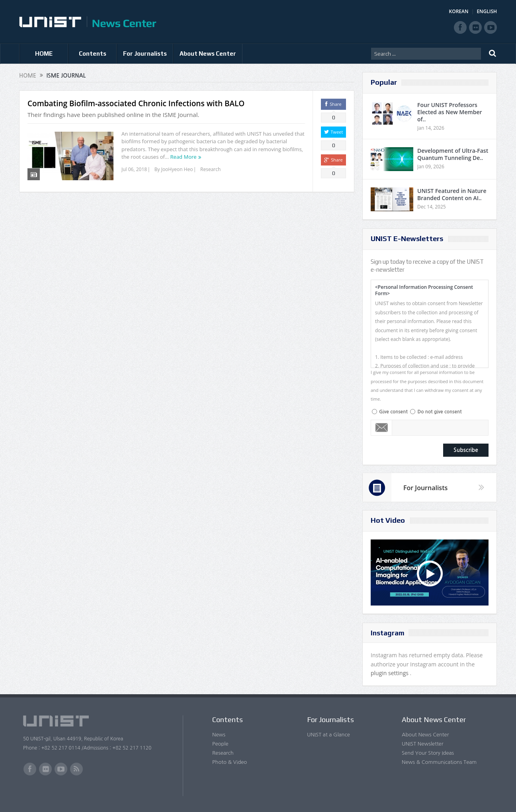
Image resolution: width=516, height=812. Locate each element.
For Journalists (145, 54)
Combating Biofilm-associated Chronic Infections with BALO (136, 103)
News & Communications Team (439, 762)
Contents (93, 54)
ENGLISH (487, 11)
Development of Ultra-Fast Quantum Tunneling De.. (453, 154)
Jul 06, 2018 (134, 169)
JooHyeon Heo (177, 169)
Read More (184, 157)
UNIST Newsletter (422, 744)
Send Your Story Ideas (428, 753)
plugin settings (390, 673)
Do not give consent (439, 412)
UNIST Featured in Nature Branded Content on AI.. (452, 194)
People (220, 744)
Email (382, 428)
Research (210, 169)
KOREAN (459, 11)
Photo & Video (230, 762)
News (219, 735)
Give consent (393, 412)
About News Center (208, 54)
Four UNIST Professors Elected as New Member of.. (450, 112)
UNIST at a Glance (328, 735)
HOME (44, 54)
